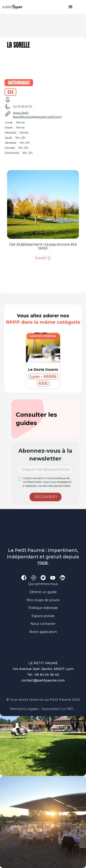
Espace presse (43, 616)
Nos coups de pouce (43, 600)
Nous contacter (43, 624)
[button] (68, 7)
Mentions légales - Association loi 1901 (42, 709)
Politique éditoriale (43, 608)
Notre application (43, 632)
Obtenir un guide (43, 592)
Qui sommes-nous (43, 584)
